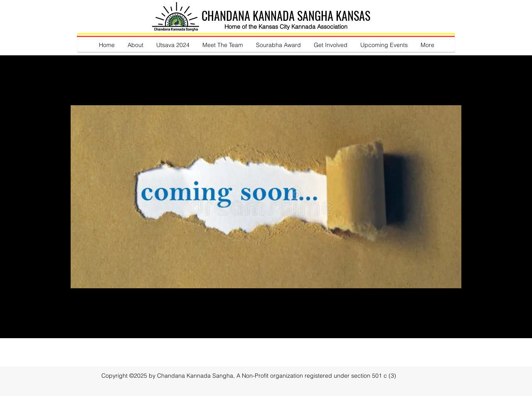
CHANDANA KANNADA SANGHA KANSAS (286, 16)
